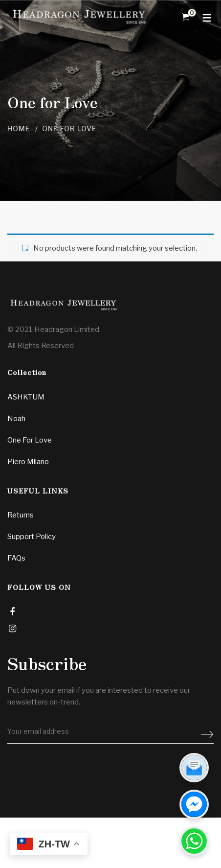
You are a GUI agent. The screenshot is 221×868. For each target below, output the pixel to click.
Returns (21, 515)
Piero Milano (28, 462)
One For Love (30, 440)
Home (19, 129)
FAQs (16, 558)
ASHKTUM (26, 397)
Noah (16, 419)
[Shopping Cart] (186, 17)
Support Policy (32, 537)
